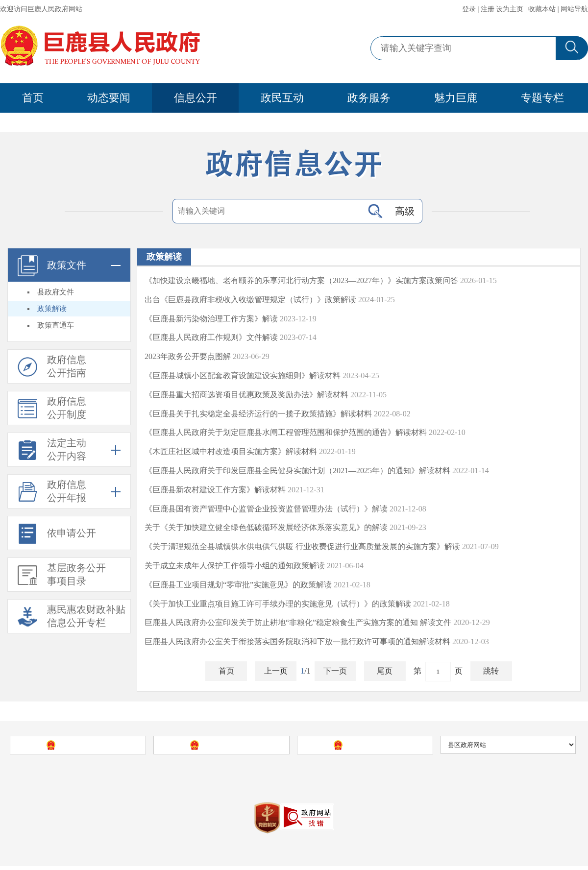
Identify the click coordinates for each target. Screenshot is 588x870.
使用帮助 (447, 777)
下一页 (335, 673)
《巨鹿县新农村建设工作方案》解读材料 (215, 492)
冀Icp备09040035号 (245, 802)
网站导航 (574, 9)
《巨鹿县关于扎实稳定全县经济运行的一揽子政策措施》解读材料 (258, 416)
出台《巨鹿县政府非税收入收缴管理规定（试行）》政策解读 (250, 302)
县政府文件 (56, 294)
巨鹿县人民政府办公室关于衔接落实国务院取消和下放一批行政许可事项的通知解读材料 (297, 643)
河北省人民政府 (229, 749)
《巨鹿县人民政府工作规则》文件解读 (211, 339)
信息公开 (196, 98)
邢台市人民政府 (372, 749)
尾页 (385, 673)
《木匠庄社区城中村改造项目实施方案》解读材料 (231, 453)
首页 (33, 98)
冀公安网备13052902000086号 (331, 802)
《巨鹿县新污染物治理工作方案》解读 (211, 321)
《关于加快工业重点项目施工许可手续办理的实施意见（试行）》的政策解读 (278, 606)
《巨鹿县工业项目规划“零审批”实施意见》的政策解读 (238, 587)
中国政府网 (85, 749)
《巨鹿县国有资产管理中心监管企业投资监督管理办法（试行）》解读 (266, 511)
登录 (469, 9)
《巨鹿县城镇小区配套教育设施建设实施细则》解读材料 (243, 377)
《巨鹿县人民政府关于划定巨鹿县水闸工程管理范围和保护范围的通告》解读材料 (286, 434)
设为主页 (510, 9)
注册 (488, 9)
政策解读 (52, 311)
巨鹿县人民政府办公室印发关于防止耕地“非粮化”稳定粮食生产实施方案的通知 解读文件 (298, 624)
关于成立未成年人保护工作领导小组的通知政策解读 (235, 568)
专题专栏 (542, 98)
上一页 (276, 673)
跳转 (491, 673)
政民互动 (282, 98)
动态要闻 (109, 98)
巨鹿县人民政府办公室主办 (316, 777)
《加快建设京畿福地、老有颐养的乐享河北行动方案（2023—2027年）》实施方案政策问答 (301, 282)
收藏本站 (542, 9)
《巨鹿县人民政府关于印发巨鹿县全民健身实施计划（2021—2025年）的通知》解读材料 (297, 472)
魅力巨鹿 (456, 98)
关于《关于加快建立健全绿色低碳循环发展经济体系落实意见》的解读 (266, 529)
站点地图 (414, 777)
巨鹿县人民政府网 (190, 777)
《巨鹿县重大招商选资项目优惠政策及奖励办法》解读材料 (246, 397)
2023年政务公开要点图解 (188, 358)
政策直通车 (56, 327)
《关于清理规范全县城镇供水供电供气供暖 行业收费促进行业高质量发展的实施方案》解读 (302, 548)
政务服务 (369, 98)
